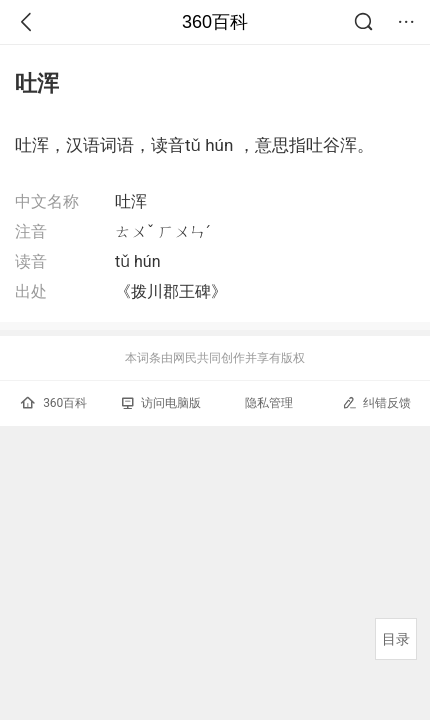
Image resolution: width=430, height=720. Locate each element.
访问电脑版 (161, 403)
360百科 (215, 22)
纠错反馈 (376, 402)
